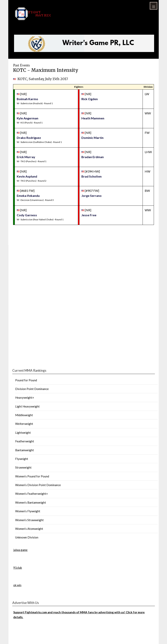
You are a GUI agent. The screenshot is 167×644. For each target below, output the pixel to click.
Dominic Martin (92, 138)
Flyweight (22, 459)
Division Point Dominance (32, 389)
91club (18, 568)
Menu (154, 6)
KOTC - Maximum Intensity (46, 70)
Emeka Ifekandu (28, 196)
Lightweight (23, 433)
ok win (17, 585)
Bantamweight (25, 450)
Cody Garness (27, 215)
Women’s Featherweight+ (32, 494)
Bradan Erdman (93, 157)
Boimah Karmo (27, 99)
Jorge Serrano (91, 196)
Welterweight (24, 424)
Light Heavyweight (27, 406)
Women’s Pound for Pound (32, 476)
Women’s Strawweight (29, 520)
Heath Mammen (93, 118)
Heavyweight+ (25, 397)
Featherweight (25, 441)
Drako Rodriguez (29, 138)
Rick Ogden (90, 99)
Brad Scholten (91, 176)
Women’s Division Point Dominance (38, 485)
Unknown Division (27, 537)
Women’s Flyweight (28, 511)
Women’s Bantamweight (31, 502)
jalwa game (20, 550)
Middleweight (24, 415)
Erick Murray (26, 157)
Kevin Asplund (27, 176)
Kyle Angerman (28, 118)
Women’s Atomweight (29, 529)
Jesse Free (89, 215)
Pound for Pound (26, 380)
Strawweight (23, 467)
